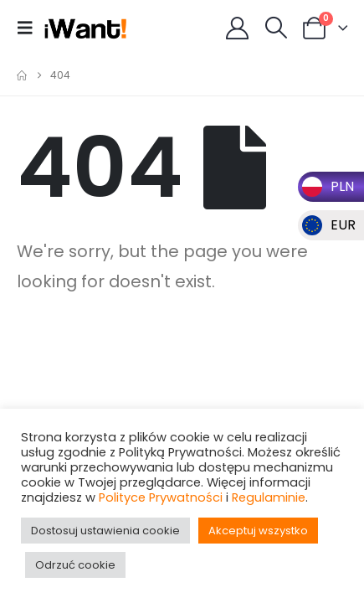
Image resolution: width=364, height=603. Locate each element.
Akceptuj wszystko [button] (258, 531)
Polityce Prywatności (161, 497)
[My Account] (238, 28)
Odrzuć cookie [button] (75, 565)
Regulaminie (269, 497)
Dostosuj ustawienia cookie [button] (105, 531)
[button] (30, 28)
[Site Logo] (86, 28)
